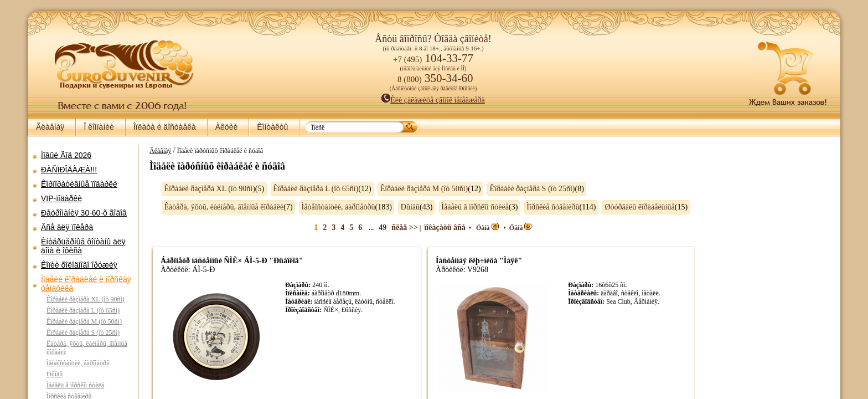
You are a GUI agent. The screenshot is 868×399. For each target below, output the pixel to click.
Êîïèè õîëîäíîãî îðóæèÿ (79, 265)
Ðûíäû (55, 374)
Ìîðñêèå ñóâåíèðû (547, 207)
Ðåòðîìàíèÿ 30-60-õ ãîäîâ (84, 213)
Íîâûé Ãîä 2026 (66, 155)
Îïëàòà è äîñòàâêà (165, 127)
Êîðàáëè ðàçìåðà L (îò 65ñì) (83, 310)
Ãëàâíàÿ (50, 127)
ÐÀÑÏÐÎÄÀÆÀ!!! (69, 170)
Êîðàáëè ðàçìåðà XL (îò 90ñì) (86, 299)
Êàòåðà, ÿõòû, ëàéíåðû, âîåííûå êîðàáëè (219, 207)
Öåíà (490, 228)
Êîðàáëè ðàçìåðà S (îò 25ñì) (83, 332)
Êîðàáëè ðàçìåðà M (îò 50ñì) (84, 321)
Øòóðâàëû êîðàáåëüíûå (634, 207)
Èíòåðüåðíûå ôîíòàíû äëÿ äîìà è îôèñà (83, 246)
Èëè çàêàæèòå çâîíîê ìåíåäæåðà (433, 100)
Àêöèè (226, 127)
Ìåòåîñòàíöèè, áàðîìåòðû (78, 363)
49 (385, 227)
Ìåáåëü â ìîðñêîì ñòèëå (75, 385)
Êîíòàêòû (272, 127)
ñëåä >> (407, 227)
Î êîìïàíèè (99, 127)
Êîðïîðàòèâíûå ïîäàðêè (79, 184)
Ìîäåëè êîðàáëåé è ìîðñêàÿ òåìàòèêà (86, 284)
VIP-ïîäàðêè (61, 198)
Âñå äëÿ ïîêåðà (67, 227)
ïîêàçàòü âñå (448, 227)
